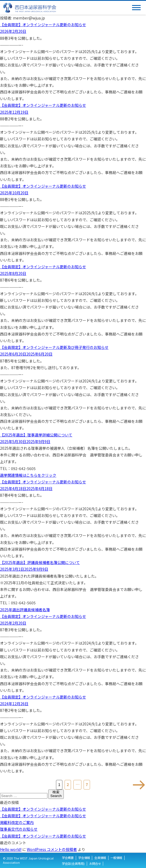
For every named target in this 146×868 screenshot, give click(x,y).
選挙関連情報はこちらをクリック (28, 475)
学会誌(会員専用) (73, 864)
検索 (56, 794)
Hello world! (11, 849)
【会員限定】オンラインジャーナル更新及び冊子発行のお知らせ (54, 347)
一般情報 (116, 858)
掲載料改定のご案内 (17, 822)
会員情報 (100, 858)
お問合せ (95, 864)
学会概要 (68, 858)
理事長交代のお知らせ (19, 829)
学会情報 (84, 858)
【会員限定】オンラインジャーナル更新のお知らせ (43, 25)
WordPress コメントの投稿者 (52, 849)
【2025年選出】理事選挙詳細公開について (36, 435)
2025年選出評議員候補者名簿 (25, 610)
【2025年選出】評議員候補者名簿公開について (40, 562)
